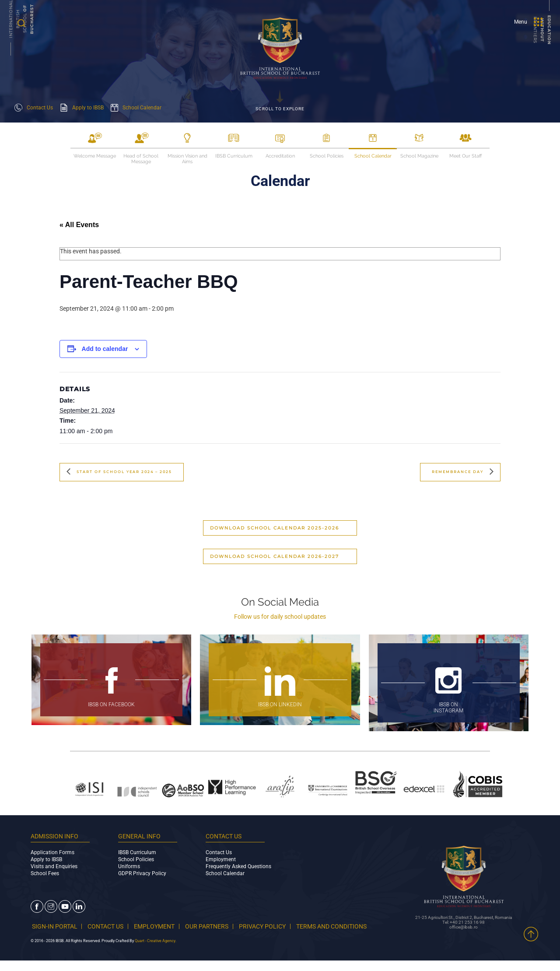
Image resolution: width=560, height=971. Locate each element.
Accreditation (280, 156)
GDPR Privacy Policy (142, 873)
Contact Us (219, 852)
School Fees (45, 873)
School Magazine (419, 156)
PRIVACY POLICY (279, 926)
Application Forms (52, 852)
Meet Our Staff (465, 156)
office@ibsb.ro (464, 931)
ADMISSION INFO (54, 836)
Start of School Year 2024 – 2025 (131, 472)
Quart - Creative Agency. (156, 948)
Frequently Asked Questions (238, 866)
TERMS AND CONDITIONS (72, 933)
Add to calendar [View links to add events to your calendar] (105, 349)
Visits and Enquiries (54, 866)
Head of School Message (141, 156)
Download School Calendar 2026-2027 (275, 556)
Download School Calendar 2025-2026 (275, 528)
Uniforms (129, 866)
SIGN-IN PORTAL (53, 926)
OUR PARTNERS (219, 926)
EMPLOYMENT (162, 926)
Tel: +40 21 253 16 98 (464, 926)
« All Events (79, 225)
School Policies (327, 156)
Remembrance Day (454, 472)
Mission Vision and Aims (187, 156)
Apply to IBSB (46, 859)
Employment (221, 859)
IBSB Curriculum (234, 156)
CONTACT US (109, 926)
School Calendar (373, 156)
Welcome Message (95, 156)
